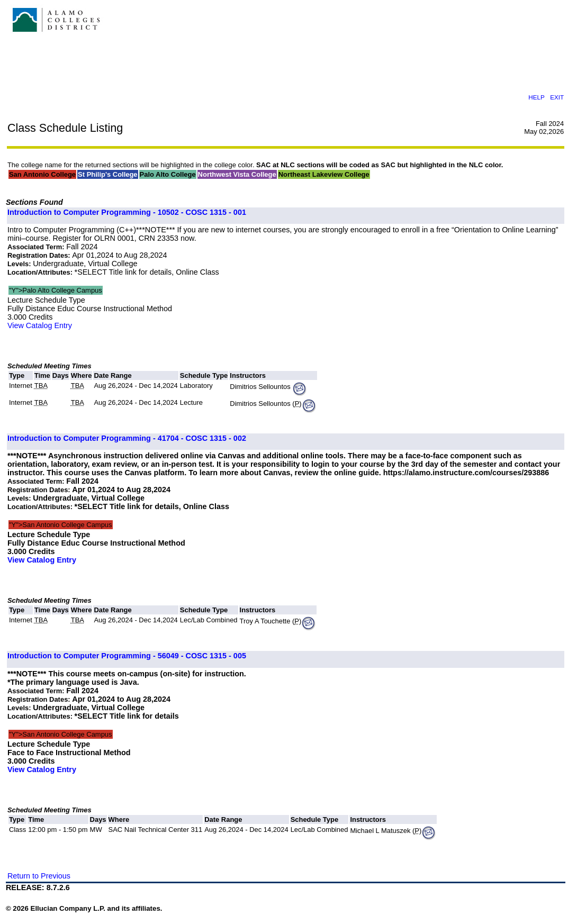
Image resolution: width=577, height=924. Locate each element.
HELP (536, 97)
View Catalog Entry (40, 325)
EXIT (557, 97)
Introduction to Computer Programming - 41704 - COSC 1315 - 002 (127, 438)
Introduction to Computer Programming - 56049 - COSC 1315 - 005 (127, 656)
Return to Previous (39, 876)
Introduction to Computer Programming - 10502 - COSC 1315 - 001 (127, 212)
